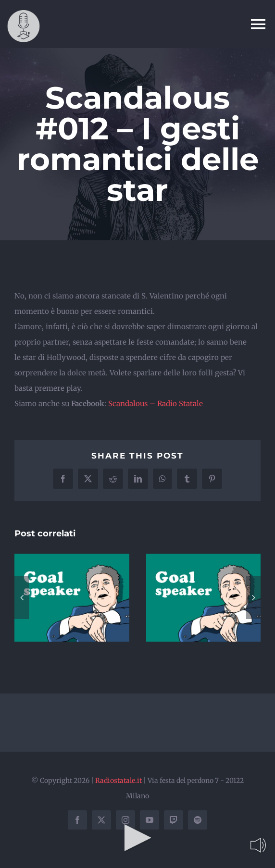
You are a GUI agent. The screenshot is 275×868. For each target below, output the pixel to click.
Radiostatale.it (119, 781)
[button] (22, 597)
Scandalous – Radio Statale (156, 403)
